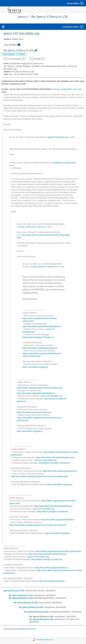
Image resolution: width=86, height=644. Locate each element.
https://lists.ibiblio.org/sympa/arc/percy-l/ (40, 348)
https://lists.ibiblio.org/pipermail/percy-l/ (57, 520)
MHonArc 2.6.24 (28, 629)
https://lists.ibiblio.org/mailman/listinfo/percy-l (42, 326)
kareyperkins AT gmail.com (64, 163)
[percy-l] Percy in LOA (14, 591)
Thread (22, 54)
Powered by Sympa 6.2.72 (45, 640)
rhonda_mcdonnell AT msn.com (67, 89)
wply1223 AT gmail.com (58, 137)
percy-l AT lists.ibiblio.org (51, 396)
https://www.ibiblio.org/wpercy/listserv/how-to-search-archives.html (40, 476)
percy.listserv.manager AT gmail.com (38, 337)
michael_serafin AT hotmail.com (44, 267)
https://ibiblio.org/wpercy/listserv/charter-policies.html (39, 388)
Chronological (9, 54)
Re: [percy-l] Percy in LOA (21, 595)
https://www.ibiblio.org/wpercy (35, 367)
